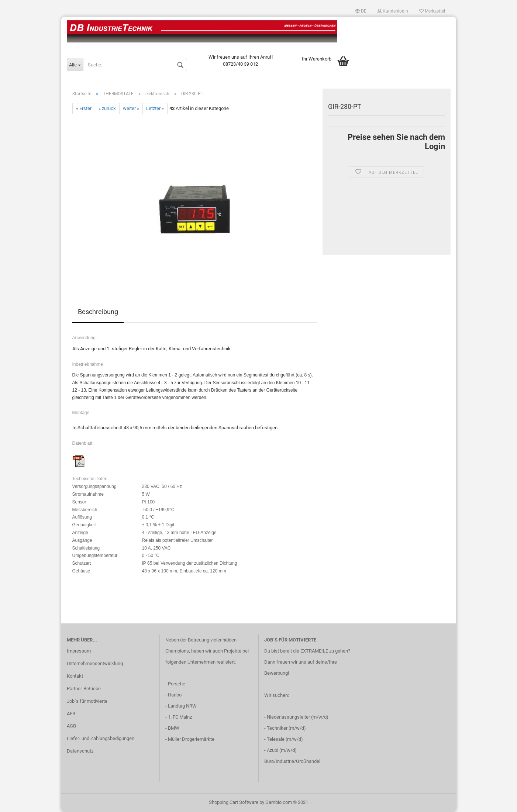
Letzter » (155, 108)
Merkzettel (432, 11)
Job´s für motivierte (87, 701)
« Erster (84, 108)
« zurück (107, 108)
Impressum (79, 651)
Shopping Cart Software (234, 802)
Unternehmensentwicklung (95, 663)
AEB (71, 714)
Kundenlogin (393, 11)
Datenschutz (80, 751)
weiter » (131, 108)
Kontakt (75, 676)
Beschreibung (98, 312)
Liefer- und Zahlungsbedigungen (101, 738)
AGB (71, 726)
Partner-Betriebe (84, 689)
